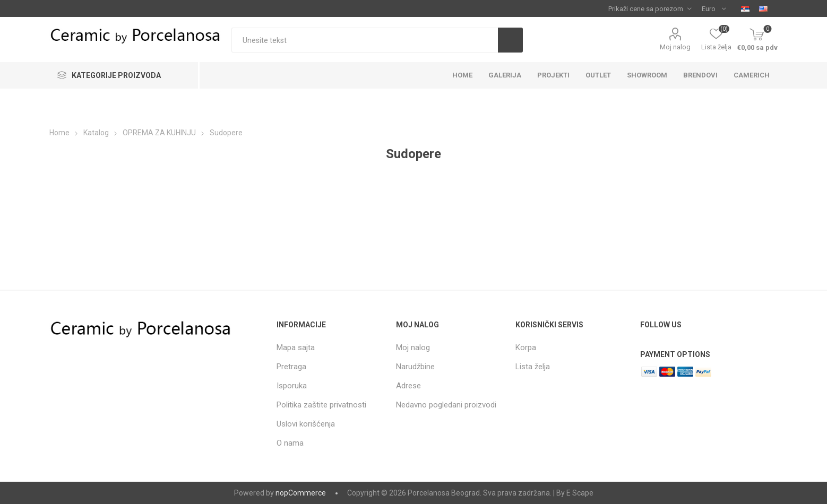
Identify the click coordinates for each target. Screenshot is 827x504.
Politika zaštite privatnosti (321, 405)
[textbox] (364, 40)
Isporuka (292, 386)
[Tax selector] (650, 8)
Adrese (408, 386)
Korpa (526, 347)
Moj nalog (675, 47)
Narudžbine (415, 367)
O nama (290, 443)
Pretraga (291, 367)
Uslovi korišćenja (306, 424)
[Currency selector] (714, 8)
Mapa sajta (296, 347)
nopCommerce (301, 493)
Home (59, 133)
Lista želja (533, 367)
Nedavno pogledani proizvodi (446, 405)
